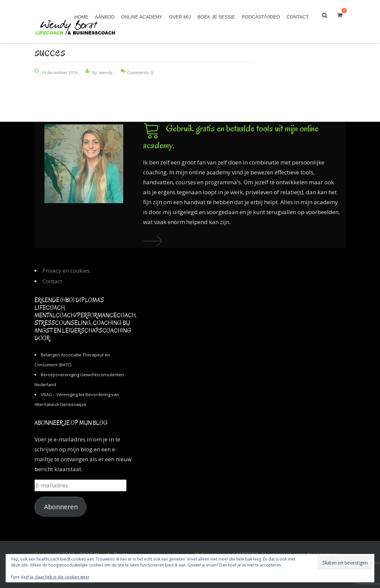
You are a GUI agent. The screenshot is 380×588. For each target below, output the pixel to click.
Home (81, 17)
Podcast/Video (261, 17)
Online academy (142, 17)
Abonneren (61, 507)
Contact (298, 17)
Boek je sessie (216, 17)
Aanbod (105, 17)
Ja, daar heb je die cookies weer (60, 577)
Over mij (180, 17)
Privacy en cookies (66, 271)
